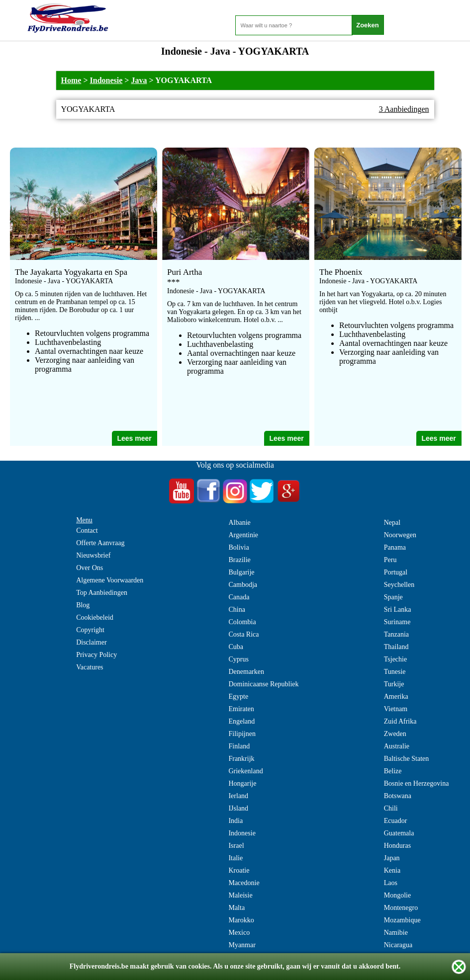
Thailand (396, 647)
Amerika (396, 696)
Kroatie (239, 870)
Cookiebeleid (95, 617)
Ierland (238, 796)
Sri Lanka (398, 610)
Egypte (238, 696)
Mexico (239, 933)
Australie (397, 746)
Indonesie (106, 80)
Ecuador (396, 821)
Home (71, 80)
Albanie (239, 523)
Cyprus (238, 659)
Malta (236, 908)
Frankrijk (241, 759)
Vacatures (90, 667)
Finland (239, 746)
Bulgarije (241, 572)
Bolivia (238, 547)
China (236, 610)
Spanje (393, 597)
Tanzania (396, 634)
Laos (391, 883)
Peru (390, 560)
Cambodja (243, 585)
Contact (87, 531)
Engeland (241, 721)
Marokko (241, 920)
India (235, 821)
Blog (83, 605)
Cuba (236, 647)
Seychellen (399, 585)
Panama (395, 547)
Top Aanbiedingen (102, 593)
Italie (235, 858)
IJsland (238, 808)
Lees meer (134, 438)
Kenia (392, 870)
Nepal (392, 523)
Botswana (398, 796)
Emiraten (241, 709)
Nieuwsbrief (93, 555)
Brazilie (239, 560)
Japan (392, 858)
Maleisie (240, 895)
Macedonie (244, 883)
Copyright (90, 630)
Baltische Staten (407, 759)
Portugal (396, 572)
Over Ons (90, 568)
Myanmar (242, 945)
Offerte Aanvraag (100, 543)
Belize (393, 771)
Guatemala (399, 833)
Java (139, 80)
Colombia (242, 622)
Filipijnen (242, 734)
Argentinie (243, 535)
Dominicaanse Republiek (263, 684)
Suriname (397, 622)
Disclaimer (91, 642)
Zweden (395, 734)
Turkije (394, 684)
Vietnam (396, 709)
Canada (239, 597)
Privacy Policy (96, 655)
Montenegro (401, 908)
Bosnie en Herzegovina (417, 783)
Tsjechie (395, 659)
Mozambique (402, 920)
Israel (236, 846)
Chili (391, 808)
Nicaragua (398, 945)
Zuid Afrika (400, 721)
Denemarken (246, 672)
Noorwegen (400, 535)
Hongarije (242, 783)
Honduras (397, 846)
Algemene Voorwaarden (110, 580)
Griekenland (245, 771)
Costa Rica (243, 634)
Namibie (396, 933)
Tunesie (395, 672)
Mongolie (397, 895)
